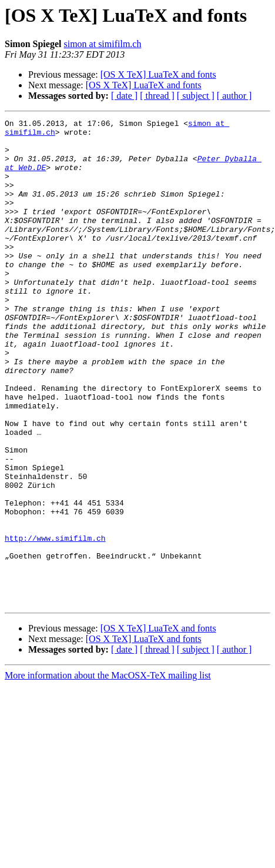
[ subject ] (196, 96)
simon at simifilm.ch (102, 44)
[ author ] (234, 96)
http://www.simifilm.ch (55, 623)
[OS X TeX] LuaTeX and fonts (158, 74)
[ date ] (124, 96)
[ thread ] (157, 96)
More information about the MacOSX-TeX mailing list (108, 772)
